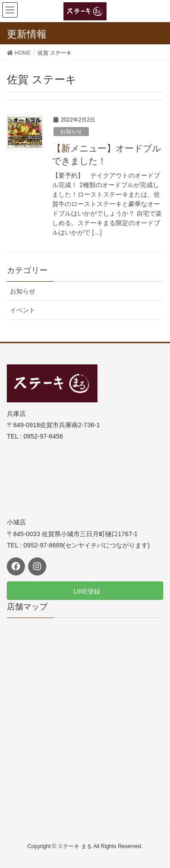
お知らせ (71, 132)
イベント (23, 310)
